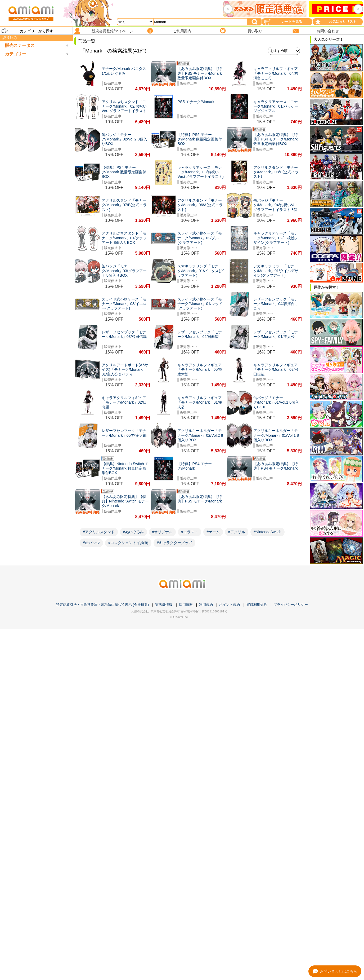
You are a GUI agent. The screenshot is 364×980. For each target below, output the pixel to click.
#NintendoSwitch (268, 532)
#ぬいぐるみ (133, 532)
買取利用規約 (257, 605)
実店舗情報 (164, 605)
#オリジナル (163, 532)
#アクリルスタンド (99, 532)
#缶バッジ (91, 543)
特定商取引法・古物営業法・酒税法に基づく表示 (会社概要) (102, 605)
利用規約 (206, 605)
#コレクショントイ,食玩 (128, 543)
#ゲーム (213, 532)
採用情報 (186, 605)
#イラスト (190, 532)
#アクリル (237, 532)
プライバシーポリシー (291, 605)
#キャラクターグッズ (174, 543)
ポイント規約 (230, 605)
